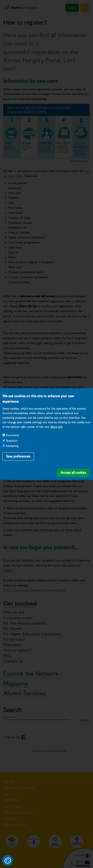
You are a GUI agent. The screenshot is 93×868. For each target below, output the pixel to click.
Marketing (12, 438)
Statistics (12, 432)
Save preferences (18, 448)
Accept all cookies (73, 464)
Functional (12, 427)
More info (56, 418)
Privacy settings (8, 860)
